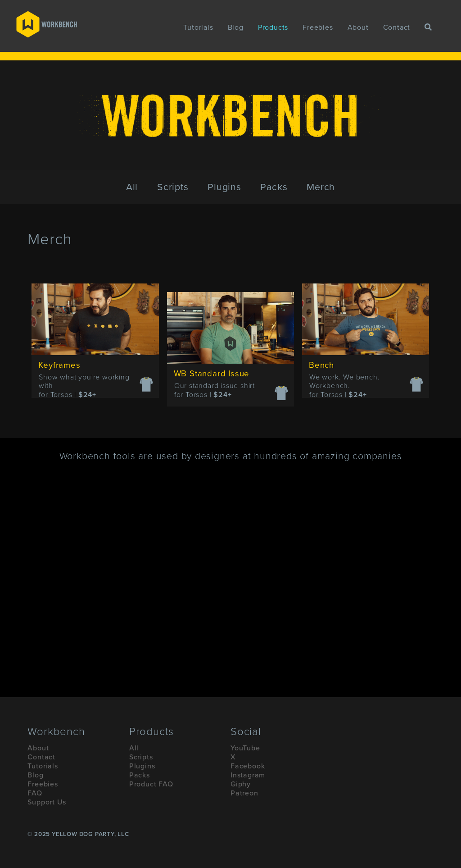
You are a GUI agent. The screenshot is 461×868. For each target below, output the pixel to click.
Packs (274, 187)
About (358, 27)
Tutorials (198, 27)
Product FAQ (151, 784)
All (132, 187)
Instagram (248, 775)
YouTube (245, 748)
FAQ (35, 793)
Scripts (173, 187)
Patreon (244, 793)
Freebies (318, 27)
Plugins (224, 187)
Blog (236, 27)
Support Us (47, 802)
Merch (321, 187)
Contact (397, 27)
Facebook (248, 766)
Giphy (241, 784)
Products (273, 27)
